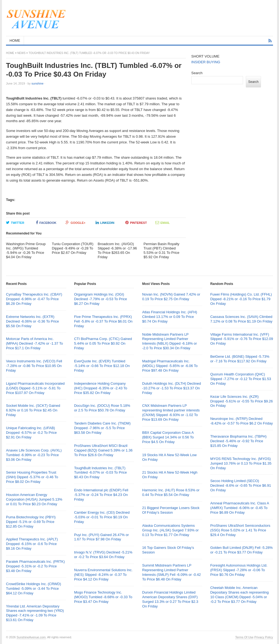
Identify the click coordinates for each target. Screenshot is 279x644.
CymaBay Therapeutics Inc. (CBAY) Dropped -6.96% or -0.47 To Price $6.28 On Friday (34, 299)
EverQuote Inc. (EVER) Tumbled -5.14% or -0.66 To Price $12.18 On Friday (102, 366)
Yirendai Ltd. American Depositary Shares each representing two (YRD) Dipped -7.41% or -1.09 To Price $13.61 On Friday (35, 613)
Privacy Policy (264, 637)
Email (163, 222)
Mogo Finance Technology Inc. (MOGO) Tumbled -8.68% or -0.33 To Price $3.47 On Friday (103, 597)
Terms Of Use (244, 637)
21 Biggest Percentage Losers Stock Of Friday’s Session (171, 510)
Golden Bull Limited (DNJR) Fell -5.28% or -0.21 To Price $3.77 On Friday (242, 550)
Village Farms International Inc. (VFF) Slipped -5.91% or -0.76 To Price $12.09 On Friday (242, 339)
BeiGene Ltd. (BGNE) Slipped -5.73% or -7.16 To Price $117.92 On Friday (240, 359)
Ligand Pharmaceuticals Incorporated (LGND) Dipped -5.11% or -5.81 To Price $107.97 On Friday (35, 388)
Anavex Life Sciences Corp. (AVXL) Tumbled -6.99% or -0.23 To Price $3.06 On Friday (34, 455)
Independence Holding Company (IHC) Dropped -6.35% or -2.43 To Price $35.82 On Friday (101, 388)
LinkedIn (105, 222)
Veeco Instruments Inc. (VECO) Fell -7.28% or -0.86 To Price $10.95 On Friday (34, 366)
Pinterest (136, 222)
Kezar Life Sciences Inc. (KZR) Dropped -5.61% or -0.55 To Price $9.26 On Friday (242, 401)
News (22, 53)
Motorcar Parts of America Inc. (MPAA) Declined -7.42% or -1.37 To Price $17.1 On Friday (34, 343)
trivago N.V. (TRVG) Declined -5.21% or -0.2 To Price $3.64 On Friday (103, 555)
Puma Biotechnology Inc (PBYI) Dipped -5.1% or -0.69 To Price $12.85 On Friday (31, 522)
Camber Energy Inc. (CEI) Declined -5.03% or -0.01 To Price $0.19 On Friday (102, 517)
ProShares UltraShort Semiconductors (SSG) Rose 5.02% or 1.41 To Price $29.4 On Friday (240, 530)
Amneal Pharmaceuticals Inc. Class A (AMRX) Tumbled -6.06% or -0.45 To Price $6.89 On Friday (240, 508)
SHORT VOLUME (205, 56)
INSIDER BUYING (206, 62)
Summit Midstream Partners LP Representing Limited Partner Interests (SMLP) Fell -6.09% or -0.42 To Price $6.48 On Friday (172, 572)
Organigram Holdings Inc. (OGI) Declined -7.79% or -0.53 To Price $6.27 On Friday (101, 299)
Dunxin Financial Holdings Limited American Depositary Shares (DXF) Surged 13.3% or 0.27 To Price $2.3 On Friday (170, 599)
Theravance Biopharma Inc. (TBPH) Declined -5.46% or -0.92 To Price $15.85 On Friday (239, 441)
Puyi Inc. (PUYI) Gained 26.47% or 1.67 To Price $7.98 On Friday (101, 537)
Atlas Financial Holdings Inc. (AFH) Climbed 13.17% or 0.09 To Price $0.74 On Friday (170, 317)
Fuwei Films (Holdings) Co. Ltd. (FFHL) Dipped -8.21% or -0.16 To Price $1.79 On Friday (241, 299)
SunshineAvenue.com (31, 637)
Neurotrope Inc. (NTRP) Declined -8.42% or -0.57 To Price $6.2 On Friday (242, 421)
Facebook (46, 222)
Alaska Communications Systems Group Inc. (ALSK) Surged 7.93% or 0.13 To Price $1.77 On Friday (170, 530)
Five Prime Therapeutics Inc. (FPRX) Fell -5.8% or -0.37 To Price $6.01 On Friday (103, 321)
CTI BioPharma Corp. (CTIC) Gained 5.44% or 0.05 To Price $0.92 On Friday (103, 343)
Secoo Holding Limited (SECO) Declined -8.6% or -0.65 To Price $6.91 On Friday (241, 485)
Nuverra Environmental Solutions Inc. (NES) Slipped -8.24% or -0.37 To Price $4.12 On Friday (103, 575)
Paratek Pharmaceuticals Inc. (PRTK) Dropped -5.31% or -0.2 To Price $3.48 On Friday (35, 566)
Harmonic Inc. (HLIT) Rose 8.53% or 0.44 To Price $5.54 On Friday (171, 492)
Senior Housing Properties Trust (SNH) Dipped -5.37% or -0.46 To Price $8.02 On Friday (32, 477)
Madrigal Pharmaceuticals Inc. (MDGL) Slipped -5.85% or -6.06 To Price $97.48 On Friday (170, 366)
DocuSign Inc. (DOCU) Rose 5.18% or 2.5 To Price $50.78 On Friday (102, 408)
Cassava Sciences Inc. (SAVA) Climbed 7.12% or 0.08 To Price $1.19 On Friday (241, 319)
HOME (15, 40)
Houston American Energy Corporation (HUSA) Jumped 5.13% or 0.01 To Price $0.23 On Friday (34, 499)
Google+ (76, 222)
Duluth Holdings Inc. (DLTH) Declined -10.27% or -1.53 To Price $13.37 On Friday (172, 388)
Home (10, 53)
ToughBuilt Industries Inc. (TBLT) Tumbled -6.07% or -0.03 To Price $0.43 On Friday (101, 473)
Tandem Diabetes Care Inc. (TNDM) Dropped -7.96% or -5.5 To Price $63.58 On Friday (102, 428)
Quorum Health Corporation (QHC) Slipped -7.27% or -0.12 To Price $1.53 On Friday (241, 379)
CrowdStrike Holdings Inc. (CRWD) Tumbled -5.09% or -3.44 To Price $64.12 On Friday (34, 589)
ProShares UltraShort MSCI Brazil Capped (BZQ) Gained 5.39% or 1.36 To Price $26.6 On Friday (103, 450)
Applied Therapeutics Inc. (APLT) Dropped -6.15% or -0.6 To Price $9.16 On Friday (32, 544)
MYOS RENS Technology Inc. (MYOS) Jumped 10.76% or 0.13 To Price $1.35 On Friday (241, 463)
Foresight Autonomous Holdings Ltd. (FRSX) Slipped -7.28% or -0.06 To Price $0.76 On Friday (239, 570)
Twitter (15, 222)
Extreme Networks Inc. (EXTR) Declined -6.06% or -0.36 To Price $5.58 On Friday (32, 321)
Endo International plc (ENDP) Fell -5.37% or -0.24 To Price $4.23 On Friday (101, 495)
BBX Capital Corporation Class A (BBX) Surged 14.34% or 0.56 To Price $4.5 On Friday (168, 437)
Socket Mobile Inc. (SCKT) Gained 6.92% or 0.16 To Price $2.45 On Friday (33, 410)
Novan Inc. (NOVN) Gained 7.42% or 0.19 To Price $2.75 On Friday (171, 297)
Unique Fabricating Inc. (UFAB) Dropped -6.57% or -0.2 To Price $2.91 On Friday (31, 433)
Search (197, 73)
